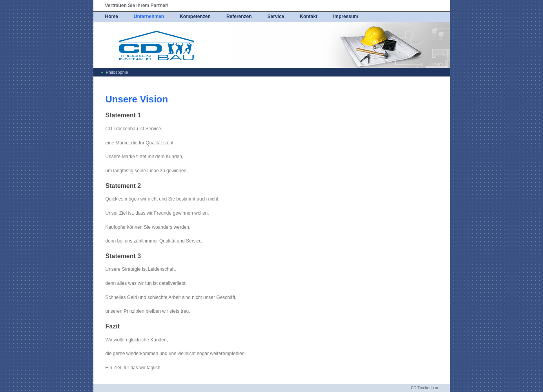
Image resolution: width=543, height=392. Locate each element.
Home (112, 16)
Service (276, 16)
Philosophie (117, 72)
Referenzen (239, 16)
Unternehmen (149, 16)
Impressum (346, 16)
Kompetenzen (195, 16)
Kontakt (309, 16)
